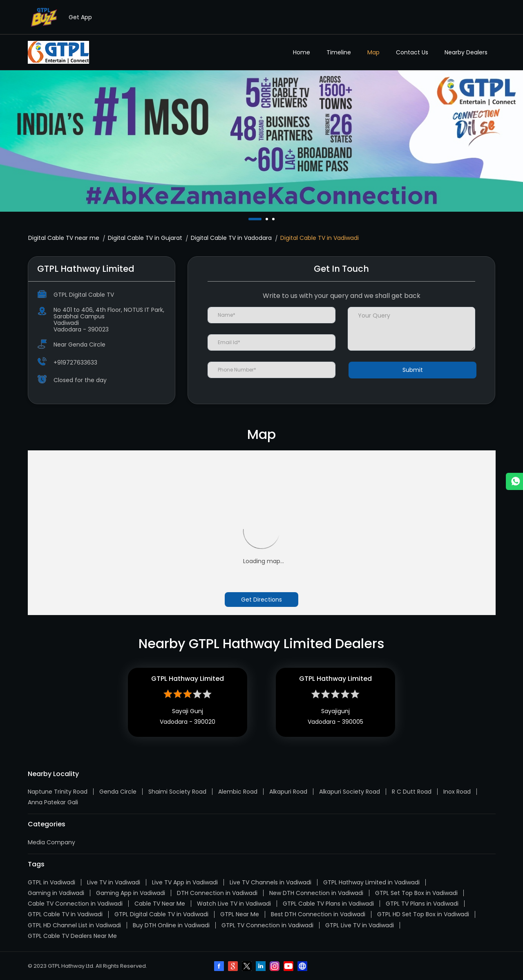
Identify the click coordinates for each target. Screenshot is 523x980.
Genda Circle (118, 792)
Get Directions (261, 600)
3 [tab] (274, 219)
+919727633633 (75, 362)
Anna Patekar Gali (53, 802)
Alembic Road (238, 792)
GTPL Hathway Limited (188, 679)
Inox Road (457, 792)
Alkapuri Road (288, 792)
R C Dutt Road (412, 792)
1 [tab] (250, 219)
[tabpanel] (261, 141)
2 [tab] (268, 219)
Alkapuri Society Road (350, 792)
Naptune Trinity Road (58, 792)
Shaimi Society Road (177, 792)
